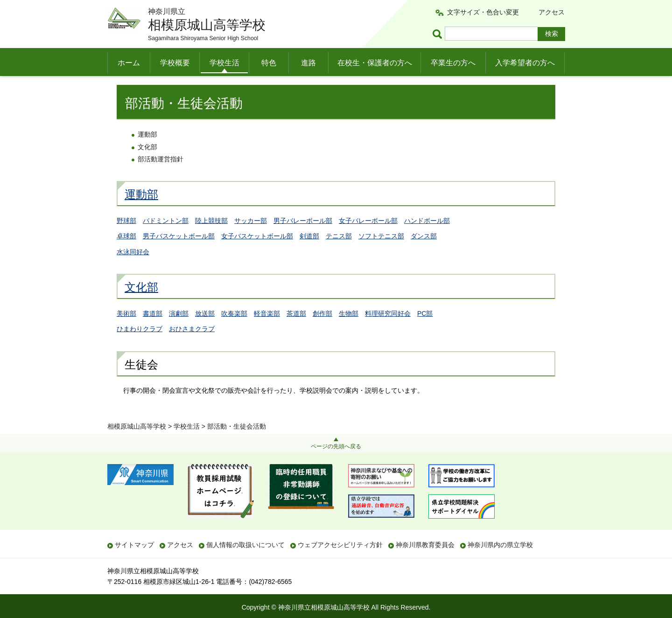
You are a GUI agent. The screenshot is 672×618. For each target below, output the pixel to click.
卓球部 (126, 255)
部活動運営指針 (161, 178)
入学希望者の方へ (525, 63)
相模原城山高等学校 (137, 87)
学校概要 (175, 63)
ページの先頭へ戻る (336, 446)
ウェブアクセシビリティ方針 (340, 545)
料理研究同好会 (388, 332)
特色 (269, 63)
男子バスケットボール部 (179, 255)
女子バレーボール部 (368, 239)
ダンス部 (424, 255)
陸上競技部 (211, 239)
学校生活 (224, 63)
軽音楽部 (267, 332)
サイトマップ (134, 545)
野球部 (126, 239)
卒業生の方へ (453, 63)
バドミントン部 (166, 239)
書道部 (153, 332)
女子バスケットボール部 (257, 255)
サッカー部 (251, 239)
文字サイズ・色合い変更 (483, 12)
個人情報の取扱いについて (245, 545)
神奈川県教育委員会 (425, 545)
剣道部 (309, 255)
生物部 (349, 332)
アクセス (552, 12)
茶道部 (296, 332)
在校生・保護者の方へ (375, 63)
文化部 (147, 166)
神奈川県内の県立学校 (500, 545)
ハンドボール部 (427, 239)
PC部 (425, 332)
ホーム (129, 63)
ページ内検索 (439, 34)
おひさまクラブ (192, 348)
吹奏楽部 (234, 332)
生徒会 (141, 383)
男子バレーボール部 (303, 239)
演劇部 (179, 332)
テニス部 (339, 255)
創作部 (322, 332)
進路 (308, 63)
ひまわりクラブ (140, 348)
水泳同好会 (133, 271)
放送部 (205, 332)
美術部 (126, 332)
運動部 (147, 153)
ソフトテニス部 (381, 255)
